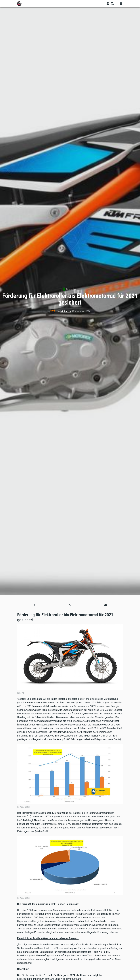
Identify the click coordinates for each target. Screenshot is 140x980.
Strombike (71, 289)
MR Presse (66, 311)
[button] (34, 605)
